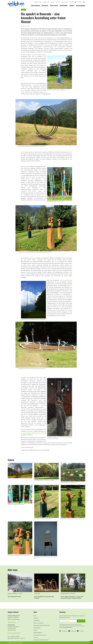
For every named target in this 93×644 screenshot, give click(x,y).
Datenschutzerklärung (68, 627)
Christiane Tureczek (26, 377)
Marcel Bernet (33, 258)
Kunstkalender (64, 5)
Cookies (36, 637)
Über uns (53, 2)
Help (62, 2)
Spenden (58, 2)
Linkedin (81, 631)
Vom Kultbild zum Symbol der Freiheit (44, 597)
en (71, 2)
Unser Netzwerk (36, 5)
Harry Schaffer (25, 152)
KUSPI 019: (35, 55)
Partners (36, 618)
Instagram (63, 631)
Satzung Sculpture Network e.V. (42, 625)
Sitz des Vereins (12, 622)
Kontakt (66, 2)
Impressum (37, 621)
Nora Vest (26, 167)
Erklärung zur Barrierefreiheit (41, 640)
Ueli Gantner (30, 431)
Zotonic (21, 643)
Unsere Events (54, 5)
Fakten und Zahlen (39, 623)
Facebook (72, 631)
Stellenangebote (38, 633)
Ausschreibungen (81, 5)
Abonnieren (81, 621)
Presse (35, 630)
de (73, 2)
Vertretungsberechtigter (14, 633)
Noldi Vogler (38, 433)
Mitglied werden (38, 2)
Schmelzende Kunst (14, 597)
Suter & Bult (63, 280)
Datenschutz (37, 628)
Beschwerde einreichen (40, 635)
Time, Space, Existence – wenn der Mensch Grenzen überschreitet (72, 597)
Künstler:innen (46, 2)
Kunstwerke (45, 5)
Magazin (72, 5)
